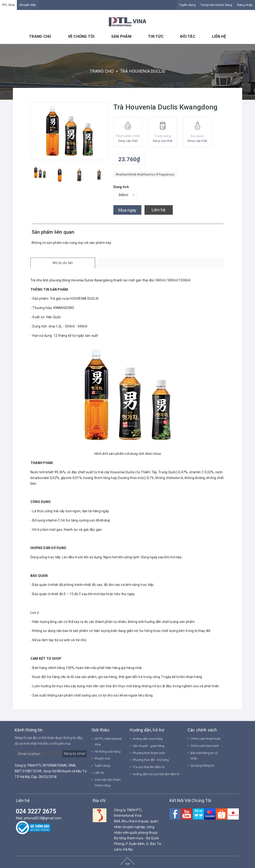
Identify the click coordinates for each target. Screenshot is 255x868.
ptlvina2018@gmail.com (43, 818)
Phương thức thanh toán (149, 753)
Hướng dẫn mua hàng (148, 739)
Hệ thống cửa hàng (107, 752)
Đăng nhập (245, 5)
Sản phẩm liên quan (53, 232)
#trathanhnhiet (126, 174)
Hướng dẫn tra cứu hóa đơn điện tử (156, 774)
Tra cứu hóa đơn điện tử (149, 767)
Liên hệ (159, 210)
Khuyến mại (102, 758)
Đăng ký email (75, 754)
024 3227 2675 (36, 811)
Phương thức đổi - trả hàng (151, 760)
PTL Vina (8, 5)
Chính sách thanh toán (206, 739)
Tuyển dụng (187, 5)
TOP (128, 864)
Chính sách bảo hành (205, 746)
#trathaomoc (146, 174)
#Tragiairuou (165, 174)
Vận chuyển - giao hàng (148, 746)
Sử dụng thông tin (202, 766)
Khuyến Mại (28, 5)
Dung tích (121, 187)
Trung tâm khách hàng (216, 5)
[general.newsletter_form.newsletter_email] (51, 754)
